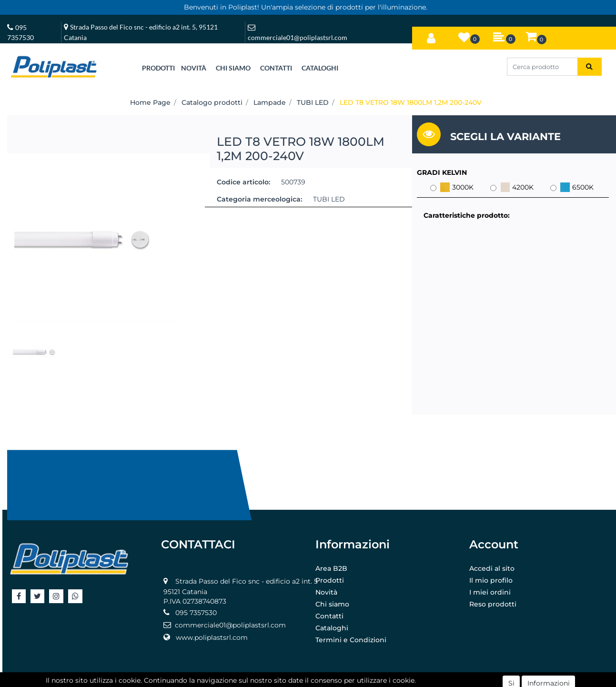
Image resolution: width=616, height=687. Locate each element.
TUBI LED (313, 102)
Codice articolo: (243, 182)
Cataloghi (332, 628)
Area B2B (331, 568)
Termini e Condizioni (351, 640)
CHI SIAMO (233, 68)
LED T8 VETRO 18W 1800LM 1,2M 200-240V (411, 102)
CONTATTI (276, 68)
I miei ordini (490, 592)
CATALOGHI (320, 68)
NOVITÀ (194, 68)
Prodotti (330, 580)
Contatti (329, 616)
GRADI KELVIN (442, 172)
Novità (326, 592)
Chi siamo (332, 604)
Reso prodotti (493, 604)
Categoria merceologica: (259, 199)
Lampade (270, 102)
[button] (431, 36)
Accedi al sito (492, 568)
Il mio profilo (491, 580)
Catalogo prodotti (212, 102)
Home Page (150, 102)
